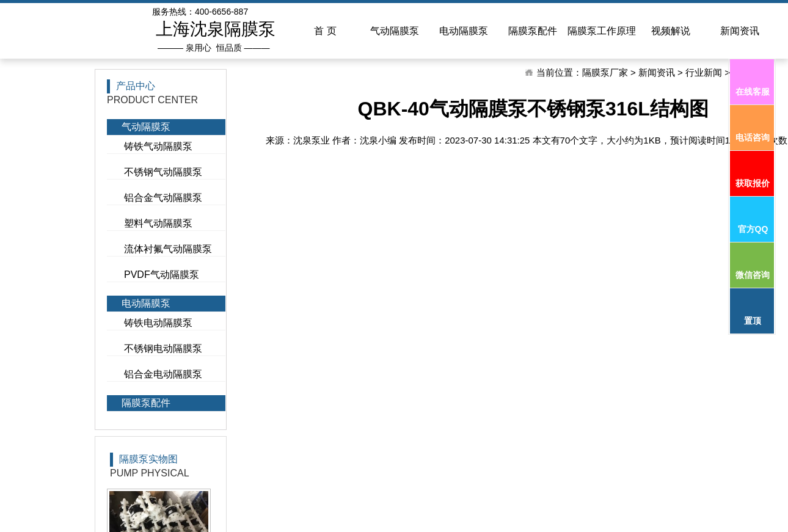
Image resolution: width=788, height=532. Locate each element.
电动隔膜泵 (146, 303)
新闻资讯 (657, 72)
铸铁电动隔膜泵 (158, 323)
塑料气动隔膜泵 (158, 223)
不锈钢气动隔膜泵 (163, 172)
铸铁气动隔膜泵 (158, 146)
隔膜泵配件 (146, 403)
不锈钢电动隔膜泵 (163, 348)
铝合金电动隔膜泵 (163, 374)
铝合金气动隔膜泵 (163, 198)
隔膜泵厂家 (605, 72)
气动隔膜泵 (146, 127)
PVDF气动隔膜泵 (162, 275)
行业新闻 (704, 72)
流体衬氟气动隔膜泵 (168, 249)
